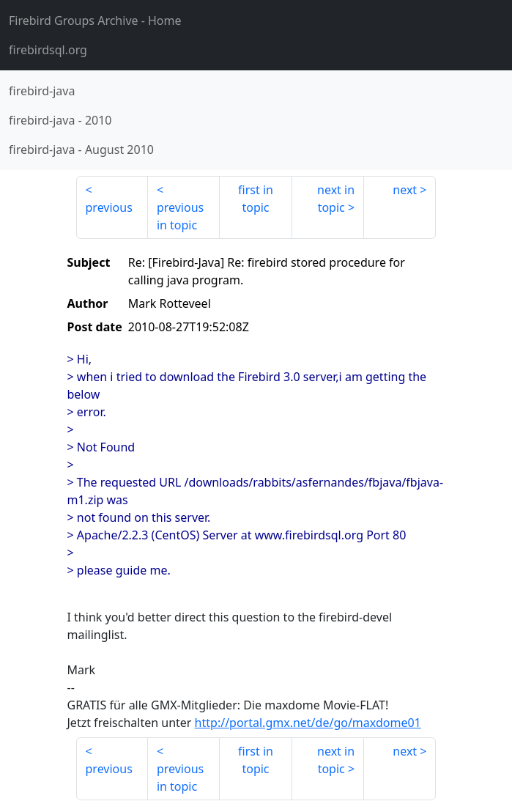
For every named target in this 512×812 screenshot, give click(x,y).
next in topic (336, 199)
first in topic (256, 199)
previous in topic (180, 216)
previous (109, 207)
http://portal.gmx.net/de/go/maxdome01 (308, 723)
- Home (95, 21)
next (405, 190)
